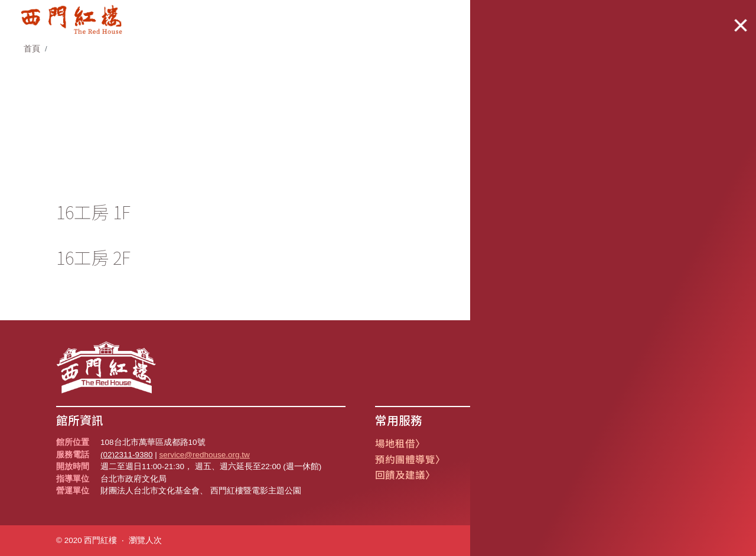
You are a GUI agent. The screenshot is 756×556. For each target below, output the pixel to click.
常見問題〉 (501, 475)
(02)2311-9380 (127, 455)
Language (667, 16)
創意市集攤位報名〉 (521, 443)
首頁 (32, 49)
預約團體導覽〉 (410, 459)
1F (576, 175)
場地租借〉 (400, 443)
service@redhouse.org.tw (205, 455)
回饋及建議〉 (405, 475)
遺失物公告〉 (506, 459)
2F (683, 175)
